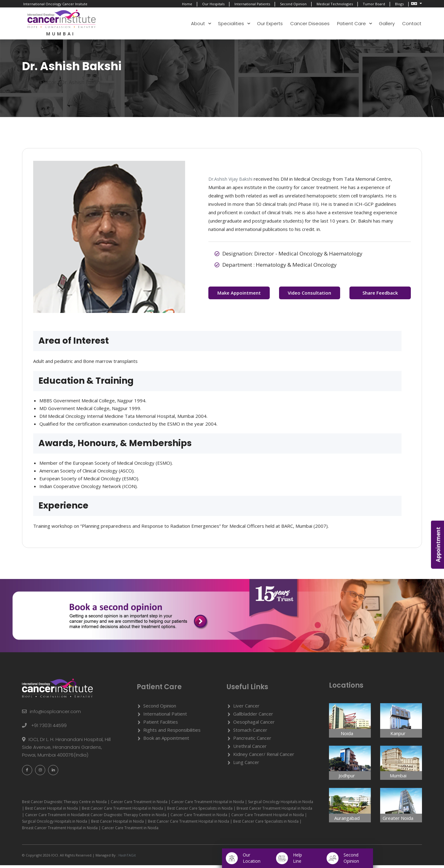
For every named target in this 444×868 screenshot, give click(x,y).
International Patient (165, 717)
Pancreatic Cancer (252, 741)
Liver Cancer (246, 708)
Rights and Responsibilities (172, 733)
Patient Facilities (161, 725)
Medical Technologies (335, 4)
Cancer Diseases (310, 23)
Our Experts (270, 23)
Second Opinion (293, 4)
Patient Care (351, 23)
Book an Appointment (166, 741)
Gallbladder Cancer (253, 717)
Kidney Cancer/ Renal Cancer (264, 757)
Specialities (231, 23)
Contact (412, 23)
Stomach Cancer (250, 733)
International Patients (252, 4)
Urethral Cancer (250, 749)
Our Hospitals (213, 4)
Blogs (399, 4)
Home (187, 4)
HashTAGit (127, 858)
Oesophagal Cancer (254, 725)
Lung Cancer (246, 765)
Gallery (387, 23)
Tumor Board (374, 4)
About (198, 23)
